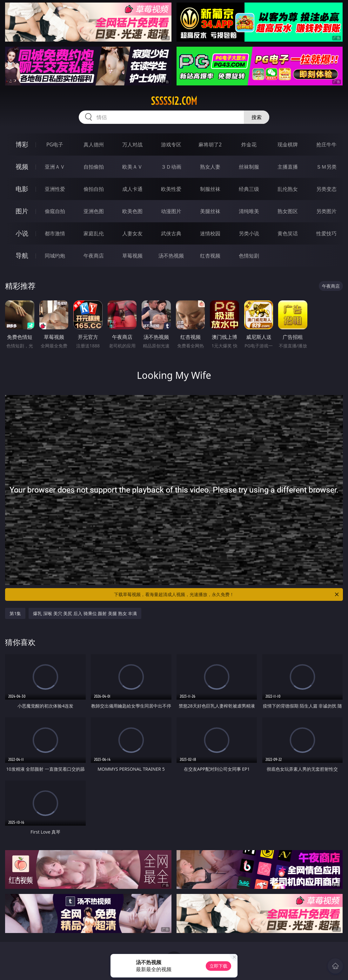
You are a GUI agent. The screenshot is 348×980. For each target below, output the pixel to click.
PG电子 (55, 144)
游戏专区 (171, 144)
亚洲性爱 (55, 189)
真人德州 (94, 144)
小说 (22, 233)
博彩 (22, 144)
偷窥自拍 (55, 211)
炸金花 (249, 144)
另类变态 (326, 189)
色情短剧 (249, 256)
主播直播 (288, 167)
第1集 (15, 613)
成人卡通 (132, 189)
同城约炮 (55, 256)
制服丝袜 (210, 189)
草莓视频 (132, 256)
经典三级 (249, 189)
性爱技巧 (326, 233)
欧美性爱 (171, 189)
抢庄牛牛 (326, 144)
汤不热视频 (171, 256)
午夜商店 (94, 256)
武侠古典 (171, 233)
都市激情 (55, 233)
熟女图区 (288, 211)
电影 (22, 189)
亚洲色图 (94, 211)
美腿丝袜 (210, 211)
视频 (22, 167)
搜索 (257, 117)
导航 (22, 255)
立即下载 (218, 966)
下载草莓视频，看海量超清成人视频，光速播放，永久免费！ (227, 594)
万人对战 (132, 144)
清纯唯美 (249, 211)
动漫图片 (171, 211)
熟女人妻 (210, 167)
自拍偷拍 (94, 167)
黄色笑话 (288, 233)
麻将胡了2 (210, 144)
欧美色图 (132, 211)
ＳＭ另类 (326, 167)
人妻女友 (132, 233)
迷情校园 (210, 233)
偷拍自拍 (94, 189)
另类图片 (326, 211)
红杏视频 (210, 256)
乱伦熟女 (288, 189)
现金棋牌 (288, 144)
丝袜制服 (249, 167)
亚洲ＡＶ (55, 167)
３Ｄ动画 (171, 167)
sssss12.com (174, 101)
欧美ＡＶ (132, 167)
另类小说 (249, 233)
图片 (22, 211)
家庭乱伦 (94, 233)
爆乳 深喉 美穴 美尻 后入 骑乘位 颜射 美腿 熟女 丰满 (85, 613)
